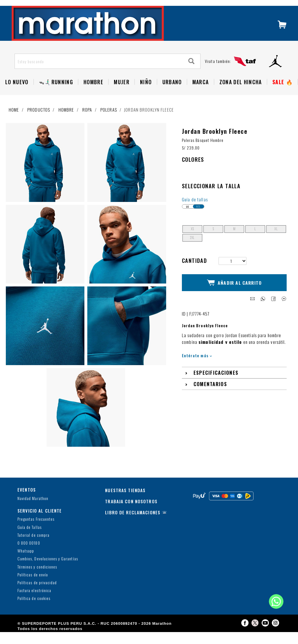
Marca (201, 94)
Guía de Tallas (30, 539)
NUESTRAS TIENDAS (125, 502)
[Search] (191, 73)
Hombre (93, 94)
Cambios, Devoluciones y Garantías (48, 571)
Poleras (109, 122)
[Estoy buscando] (99, 73)
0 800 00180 (29, 555)
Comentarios (210, 391)
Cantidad (194, 272)
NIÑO (146, 94)
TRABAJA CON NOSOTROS (131, 513)
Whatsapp (26, 563)
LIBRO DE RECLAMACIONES (133, 525)
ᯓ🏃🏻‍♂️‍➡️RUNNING (56, 94)
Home (14, 122)
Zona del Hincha (241, 94)
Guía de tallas (195, 211)
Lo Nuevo (17, 94)
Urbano (172, 94)
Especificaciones (216, 380)
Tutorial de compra (33, 547)
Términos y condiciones (37, 579)
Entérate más (197, 363)
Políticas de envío (33, 587)
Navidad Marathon (33, 510)
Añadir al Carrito (234, 292)
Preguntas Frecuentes (36, 531)
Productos (39, 122)
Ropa (87, 122)
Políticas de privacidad (37, 595)
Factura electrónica (34, 603)
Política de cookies (34, 611)
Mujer (122, 94)
